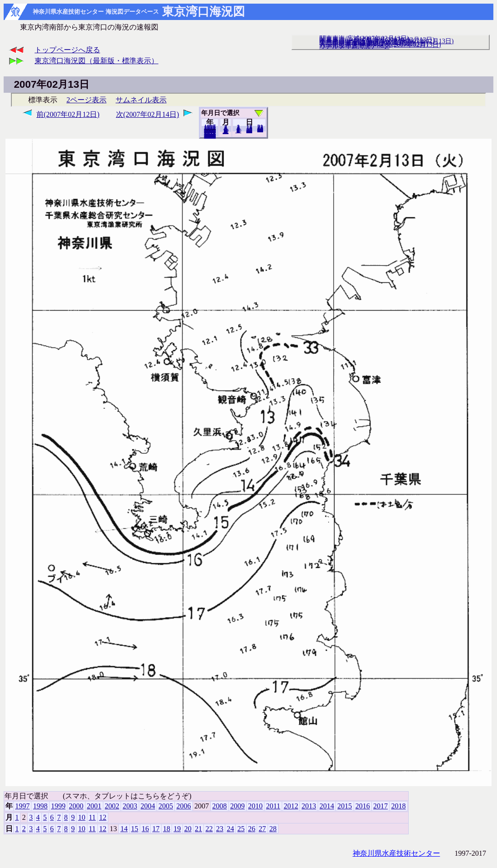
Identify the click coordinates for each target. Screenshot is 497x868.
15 (135, 829)
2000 (76, 806)
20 (249, 130)
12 (226, 131)
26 (252, 829)
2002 (112, 806)
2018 (210, 136)
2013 (309, 806)
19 (177, 829)
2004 (148, 806)
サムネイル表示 (141, 100)
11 (92, 817)
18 (167, 829)
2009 (238, 806)
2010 (255, 806)
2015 (345, 806)
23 (220, 829)
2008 (219, 806)
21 (198, 829)
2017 (380, 806)
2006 (184, 806)
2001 (94, 806)
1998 (41, 806)
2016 (363, 806)
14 (124, 829)
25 (241, 829)
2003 (130, 806)
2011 (273, 806)
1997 (22, 806)
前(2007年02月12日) (68, 114)
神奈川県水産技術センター (396, 853)
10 (238, 130)
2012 (291, 806)
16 (145, 829)
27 (262, 829)
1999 (58, 806)
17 (156, 829)
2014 (327, 806)
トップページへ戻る (67, 50)
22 (209, 829)
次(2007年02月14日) (148, 114)
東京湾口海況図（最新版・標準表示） (96, 61)
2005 (166, 806)
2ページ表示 (86, 100)
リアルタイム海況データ (355, 46)
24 (230, 829)
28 (260, 130)
